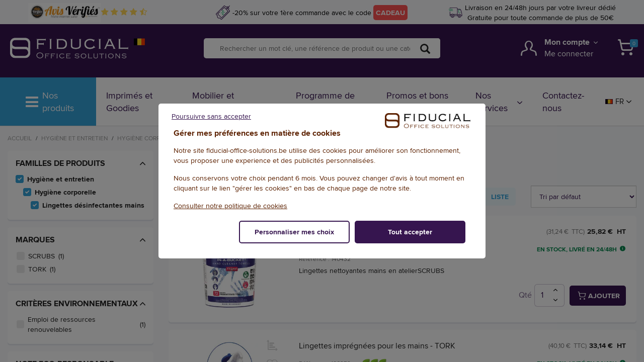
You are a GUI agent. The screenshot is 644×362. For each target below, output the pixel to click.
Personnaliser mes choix (294, 232)
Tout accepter (410, 232)
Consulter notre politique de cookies (230, 206)
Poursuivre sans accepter (211, 116)
